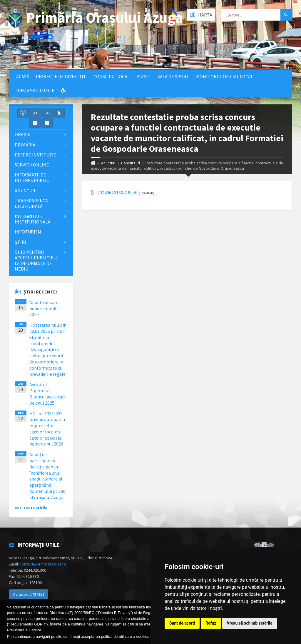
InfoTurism (28, 232)
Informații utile (35, 90)
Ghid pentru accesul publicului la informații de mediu (37, 261)
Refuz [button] (211, 623)
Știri (20, 242)
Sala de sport (173, 76)
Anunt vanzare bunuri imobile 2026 (44, 308)
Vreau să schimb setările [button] (250, 623)
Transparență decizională (31, 203)
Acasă (23, 76)
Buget (144, 76)
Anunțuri (108, 163)
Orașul (23, 134)
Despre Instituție (35, 155)
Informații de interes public (32, 177)
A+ (35, 113)
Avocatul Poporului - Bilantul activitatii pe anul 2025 (48, 393)
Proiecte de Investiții (61, 76)
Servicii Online (32, 165)
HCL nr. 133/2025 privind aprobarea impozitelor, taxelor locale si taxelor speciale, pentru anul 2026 (47, 429)
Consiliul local (112, 76)
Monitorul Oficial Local (225, 76)
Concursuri (131, 163)
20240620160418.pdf (118, 193)
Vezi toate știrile (31, 508)
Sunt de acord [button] (182, 623)
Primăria (25, 145)
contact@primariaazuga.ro (43, 564)
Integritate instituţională (32, 219)
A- (48, 113)
